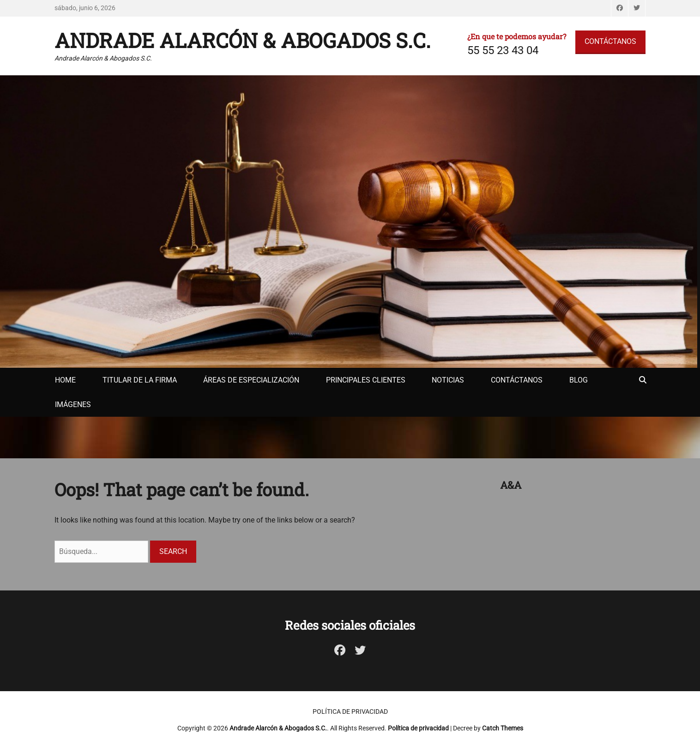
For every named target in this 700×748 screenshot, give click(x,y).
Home (65, 380)
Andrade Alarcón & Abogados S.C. (243, 40)
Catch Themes (503, 728)
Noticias (448, 380)
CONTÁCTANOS (610, 41)
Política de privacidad (350, 712)
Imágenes (73, 404)
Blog (579, 380)
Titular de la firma (140, 380)
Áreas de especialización (251, 380)
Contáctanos (517, 380)
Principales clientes (366, 380)
